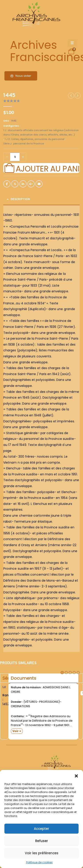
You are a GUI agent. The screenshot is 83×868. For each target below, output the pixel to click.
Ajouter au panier (48, 168)
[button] (76, 775)
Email (39, 184)
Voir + (17, 731)
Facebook (7, 184)
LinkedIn (23, 184)
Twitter (15, 184)
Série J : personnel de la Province (24, 144)
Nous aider (21, 76)
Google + (31, 184)
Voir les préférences (42, 853)
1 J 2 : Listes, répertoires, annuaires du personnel (35, 139)
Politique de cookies (39, 862)
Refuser (42, 841)
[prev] (71, 96)
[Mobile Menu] (72, 43)
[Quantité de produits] (15, 157)
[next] (78, 96)
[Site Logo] (36, 16)
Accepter (41, 829)
